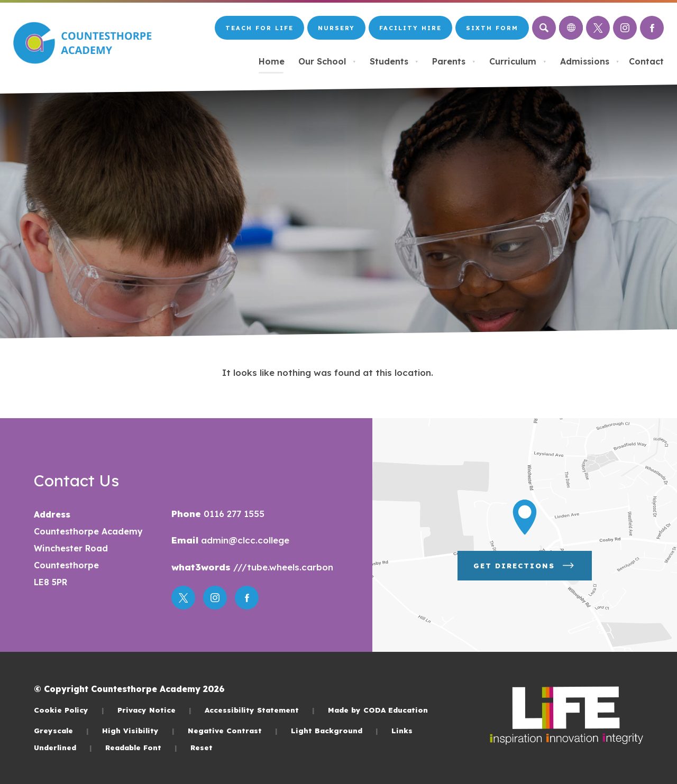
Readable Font (141, 747)
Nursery (336, 28)
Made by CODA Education (378, 710)
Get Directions (525, 566)
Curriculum (518, 61)
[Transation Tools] (571, 28)
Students (394, 61)
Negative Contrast (233, 730)
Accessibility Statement (260, 710)
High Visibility (138, 730)
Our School (327, 61)
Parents (454, 61)
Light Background (335, 730)
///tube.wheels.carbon (282, 567)
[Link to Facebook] (652, 28)
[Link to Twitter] (598, 28)
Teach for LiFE (259, 28)
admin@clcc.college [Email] (244, 540)
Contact (646, 61)
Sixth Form (492, 28)
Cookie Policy (69, 710)
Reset (202, 747)
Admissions (590, 61)
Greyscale (61, 730)
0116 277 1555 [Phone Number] (233, 514)
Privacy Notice (154, 710)
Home (272, 61)
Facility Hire (410, 28)
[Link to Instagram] (625, 28)
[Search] (544, 28)
